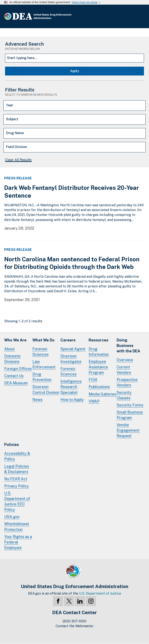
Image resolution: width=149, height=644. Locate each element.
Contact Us (14, 376)
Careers (68, 340)
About (9, 349)
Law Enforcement (44, 364)
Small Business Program (130, 415)
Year (10, 105)
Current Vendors (124, 370)
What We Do (43, 340)
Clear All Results (18, 160)
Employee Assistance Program (98, 367)
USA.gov (12, 517)
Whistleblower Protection (17, 527)
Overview (125, 360)
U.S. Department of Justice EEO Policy (17, 501)
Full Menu (141, 16)
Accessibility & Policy (17, 456)
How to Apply (72, 400)
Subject (12, 119)
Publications (99, 387)
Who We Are (15, 340)
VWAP (94, 401)
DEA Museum (16, 383)
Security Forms (130, 405)
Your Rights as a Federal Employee (18, 542)
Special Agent (73, 349)
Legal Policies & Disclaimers (17, 469)
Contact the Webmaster (75, 626)
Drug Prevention (42, 377)
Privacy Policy (17, 486)
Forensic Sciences (41, 352)
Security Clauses (124, 395)
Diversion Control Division (46, 389)
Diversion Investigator (71, 359)
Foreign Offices (18, 369)
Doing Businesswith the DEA (128, 346)
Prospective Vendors (127, 382)
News (37, 400)
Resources (98, 340)
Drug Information (99, 352)
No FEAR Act (16, 479)
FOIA (93, 380)
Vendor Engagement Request (128, 430)
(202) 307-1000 (74, 621)
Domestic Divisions (13, 359)
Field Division (17, 147)
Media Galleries (102, 394)
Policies (12, 445)
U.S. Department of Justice (100, 593)
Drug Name (15, 133)
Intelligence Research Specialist (71, 387)
